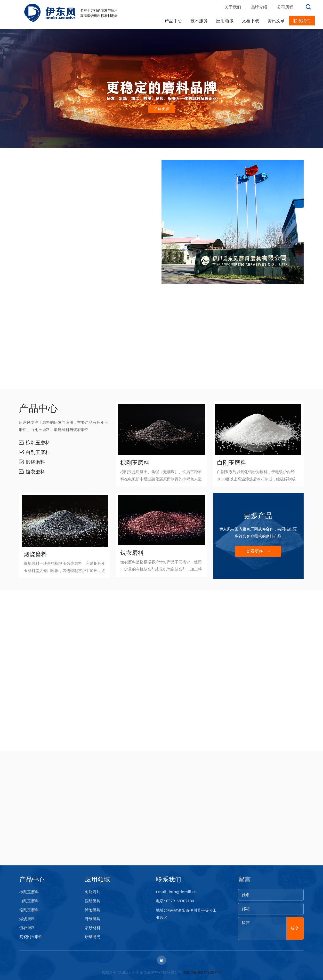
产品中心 (173, 21)
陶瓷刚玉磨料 (31, 937)
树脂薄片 (93, 892)
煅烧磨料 (27, 919)
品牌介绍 (259, 7)
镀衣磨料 (27, 928)
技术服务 (199, 21)
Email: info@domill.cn (176, 892)
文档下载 (250, 21)
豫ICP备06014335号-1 (202, 972)
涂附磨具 (93, 910)
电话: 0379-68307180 (175, 901)
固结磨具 (93, 901)
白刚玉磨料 (29, 901)
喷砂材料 (93, 928)
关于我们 (233, 7)
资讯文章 (276, 21)
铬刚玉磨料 (29, 910)
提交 (295, 928)
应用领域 (225, 21)
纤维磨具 (93, 919)
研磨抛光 (93, 937)
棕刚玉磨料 (29, 892)
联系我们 (302, 21)
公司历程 (285, 7)
